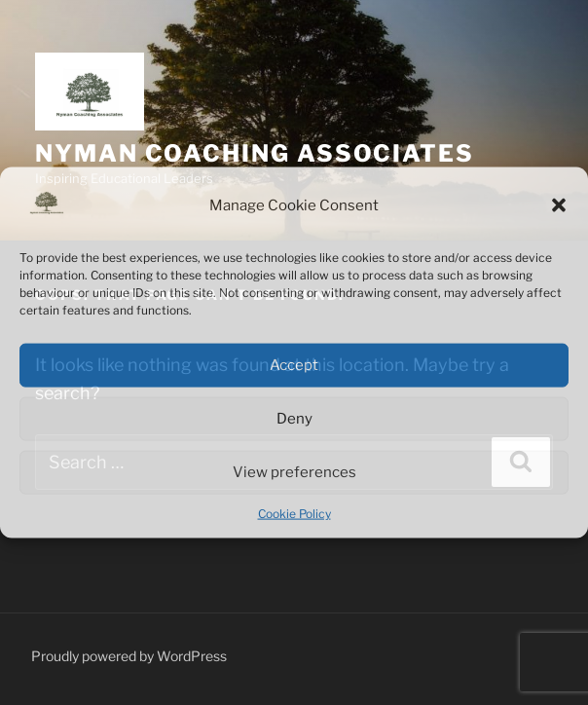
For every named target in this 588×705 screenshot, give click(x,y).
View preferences (294, 472)
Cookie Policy (294, 513)
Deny (294, 419)
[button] (559, 205)
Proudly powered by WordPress (129, 656)
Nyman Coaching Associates (255, 153)
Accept (294, 365)
